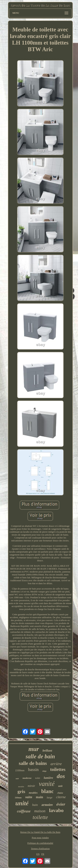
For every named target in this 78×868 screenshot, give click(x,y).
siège (45, 771)
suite (29, 797)
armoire (47, 805)
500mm (18, 798)
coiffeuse (24, 811)
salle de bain (40, 756)
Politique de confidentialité (40, 843)
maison (40, 811)
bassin (33, 770)
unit (60, 786)
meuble (21, 786)
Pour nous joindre (40, 838)
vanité (47, 784)
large (49, 797)
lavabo (56, 810)
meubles (33, 793)
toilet (38, 778)
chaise (60, 793)
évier (61, 804)
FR (43, 854)
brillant (47, 751)
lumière (48, 778)
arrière (56, 764)
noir (17, 779)
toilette (40, 817)
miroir (31, 786)
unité (22, 803)
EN (38, 854)
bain (35, 805)
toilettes (58, 769)
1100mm (20, 770)
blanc (48, 791)
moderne (27, 778)
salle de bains (33, 763)
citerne (61, 797)
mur (34, 749)
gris (21, 792)
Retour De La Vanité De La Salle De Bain (40, 832)
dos (61, 776)
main (39, 797)
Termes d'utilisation (40, 849)
